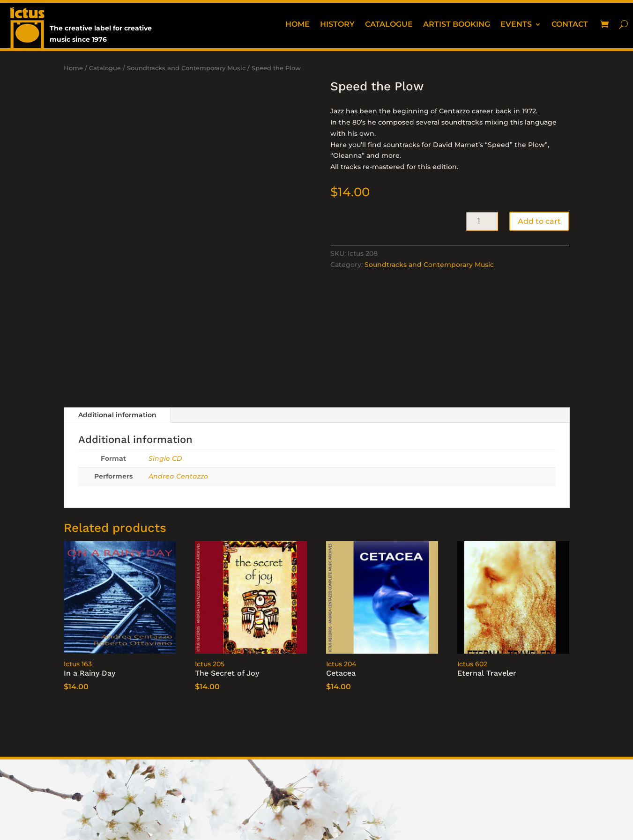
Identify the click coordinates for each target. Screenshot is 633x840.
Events (516, 25)
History (337, 25)
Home (298, 25)
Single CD (165, 458)
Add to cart (539, 221)
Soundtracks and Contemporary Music (186, 68)
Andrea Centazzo (178, 476)
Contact (570, 25)
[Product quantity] (482, 221)
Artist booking (457, 25)
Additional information (117, 415)
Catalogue (389, 25)
